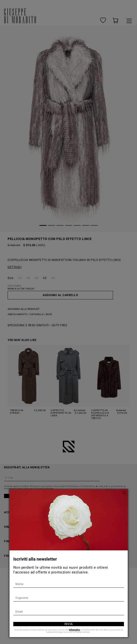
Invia (69, 624)
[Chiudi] (124, 493)
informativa (75, 630)
